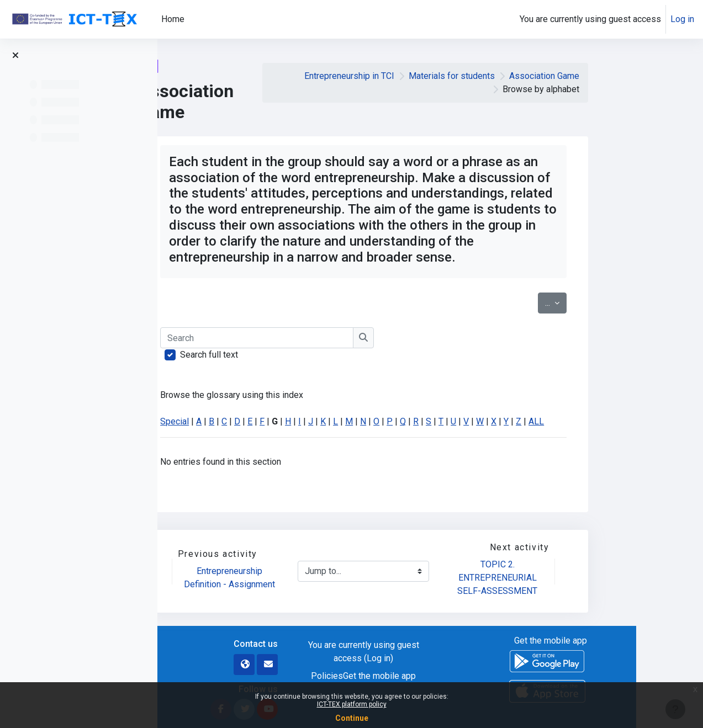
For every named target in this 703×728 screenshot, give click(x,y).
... (623, 302)
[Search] (324, 338)
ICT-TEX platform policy (352, 704)
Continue (352, 718)
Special (242, 421)
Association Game (611, 76)
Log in (682, 19)
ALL (604, 421)
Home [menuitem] (173, 19)
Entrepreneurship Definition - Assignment (296, 578)
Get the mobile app (446, 676)
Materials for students (519, 76)
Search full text (276, 355)
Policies (394, 676)
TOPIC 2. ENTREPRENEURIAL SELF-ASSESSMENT (565, 578)
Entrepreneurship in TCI (416, 76)
